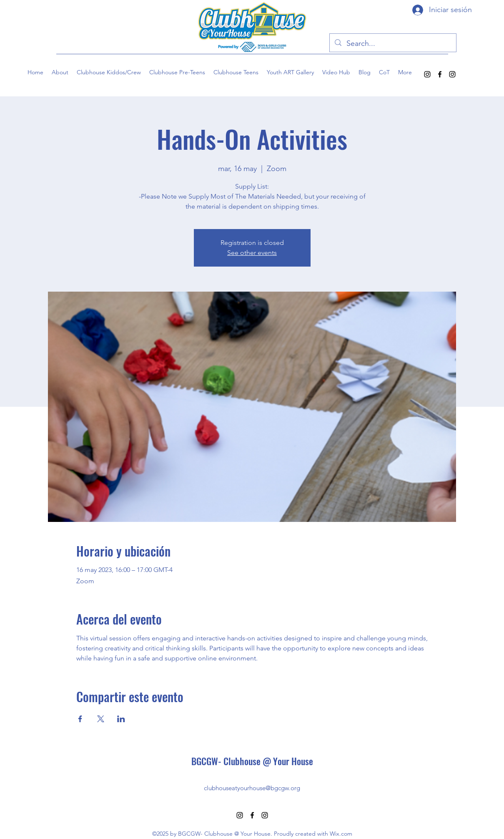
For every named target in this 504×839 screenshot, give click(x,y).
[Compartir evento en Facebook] (80, 719)
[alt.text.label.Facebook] (440, 74)
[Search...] (392, 44)
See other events (252, 253)
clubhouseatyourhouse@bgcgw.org (252, 788)
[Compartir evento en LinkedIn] (121, 719)
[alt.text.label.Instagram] (427, 74)
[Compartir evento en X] (101, 719)
